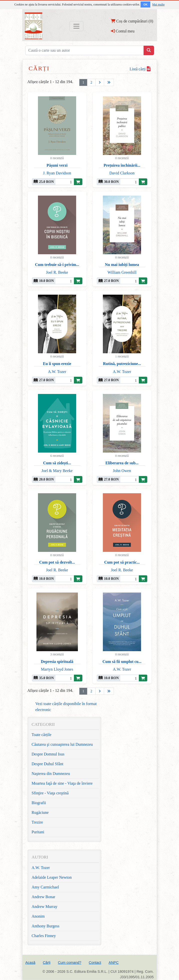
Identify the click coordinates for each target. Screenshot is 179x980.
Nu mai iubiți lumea (122, 265)
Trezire (37, 822)
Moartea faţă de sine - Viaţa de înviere (62, 783)
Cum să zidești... (57, 463)
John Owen (122, 471)
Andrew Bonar (44, 897)
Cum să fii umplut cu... (122, 662)
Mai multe (159, 4)
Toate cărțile (42, 735)
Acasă (30, 963)
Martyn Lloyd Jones (57, 669)
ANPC (114, 963)
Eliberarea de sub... (122, 463)
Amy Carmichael (45, 887)
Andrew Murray (45, 907)
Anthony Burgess (46, 926)
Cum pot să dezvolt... (57, 562)
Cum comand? (70, 963)
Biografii (39, 803)
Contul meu (123, 31)
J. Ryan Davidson (57, 173)
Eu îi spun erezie (57, 364)
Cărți (47, 963)
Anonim (38, 916)
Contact (95, 963)
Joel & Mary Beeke (57, 471)
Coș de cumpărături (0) (132, 21)
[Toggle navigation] (76, 26)
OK (145, 4)
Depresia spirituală (57, 662)
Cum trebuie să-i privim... (57, 265)
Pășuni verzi (57, 165)
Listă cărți (140, 69)
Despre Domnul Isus (48, 754)
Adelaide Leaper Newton (52, 877)
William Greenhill (122, 272)
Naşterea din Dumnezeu (51, 774)
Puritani (38, 832)
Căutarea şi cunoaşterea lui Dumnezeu (62, 744)
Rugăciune (40, 812)
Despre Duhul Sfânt (48, 764)
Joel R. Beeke (57, 272)
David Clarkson (122, 173)
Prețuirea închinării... (122, 165)
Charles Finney (44, 936)
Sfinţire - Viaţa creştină (50, 793)
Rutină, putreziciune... (122, 364)
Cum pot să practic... (122, 562)
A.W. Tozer (57, 372)
